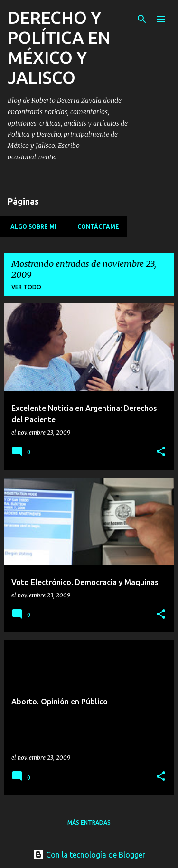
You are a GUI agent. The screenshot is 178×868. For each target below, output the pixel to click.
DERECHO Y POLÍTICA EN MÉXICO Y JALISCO (59, 47)
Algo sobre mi (31, 227)
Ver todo (26, 287)
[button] (161, 452)
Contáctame (95, 227)
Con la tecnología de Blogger (89, 855)
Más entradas (89, 823)
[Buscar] (142, 19)
